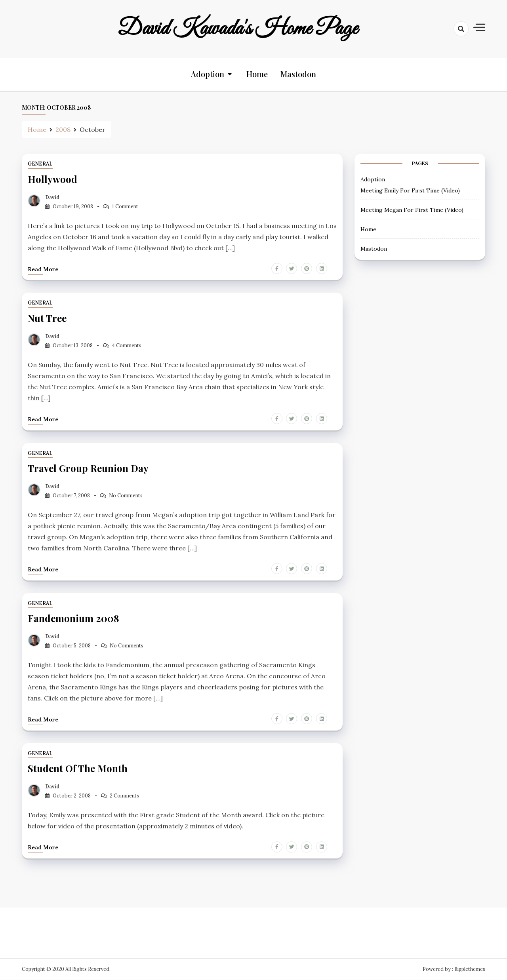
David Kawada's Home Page (238, 29)
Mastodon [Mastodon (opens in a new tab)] (298, 74)
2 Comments (124, 796)
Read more (43, 269)
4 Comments (127, 345)
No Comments (126, 496)
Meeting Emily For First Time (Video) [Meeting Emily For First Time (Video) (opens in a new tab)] (410, 190)
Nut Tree (47, 318)
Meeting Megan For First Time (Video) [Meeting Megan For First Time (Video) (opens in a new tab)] (412, 210)
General (40, 164)
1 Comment (125, 206)
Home (257, 74)
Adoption (208, 74)
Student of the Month (78, 769)
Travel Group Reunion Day (88, 468)
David (52, 197)
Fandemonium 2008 (73, 618)
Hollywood (52, 179)
